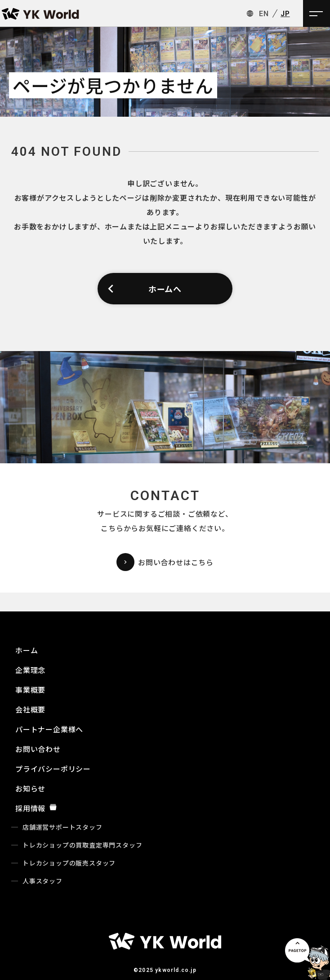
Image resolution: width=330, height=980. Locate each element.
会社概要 (30, 709)
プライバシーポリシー (53, 769)
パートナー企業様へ (49, 729)
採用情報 (36, 808)
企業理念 (30, 670)
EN (264, 14)
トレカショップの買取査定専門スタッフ (82, 845)
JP (285, 14)
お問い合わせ (38, 749)
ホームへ (144, 289)
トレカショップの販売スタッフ (69, 863)
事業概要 (30, 690)
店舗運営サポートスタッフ (62, 827)
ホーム (27, 650)
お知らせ (30, 788)
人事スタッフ (42, 881)
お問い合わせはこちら (165, 562)
